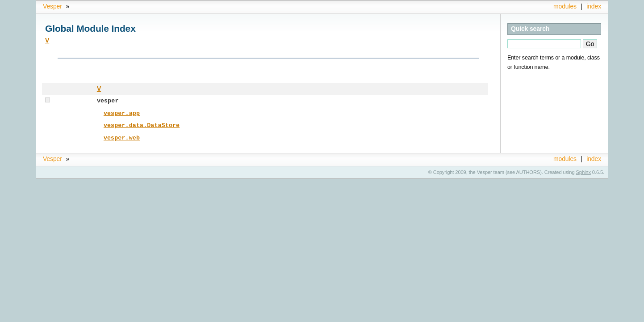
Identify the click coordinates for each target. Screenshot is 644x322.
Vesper (52, 6)
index (594, 6)
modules (565, 6)
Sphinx (583, 171)
